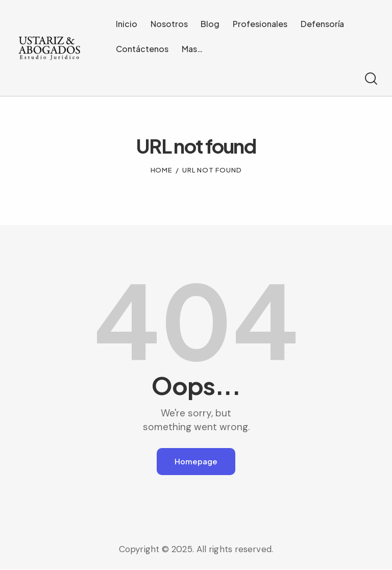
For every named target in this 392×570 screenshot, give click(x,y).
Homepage (196, 462)
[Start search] (370, 79)
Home (162, 170)
